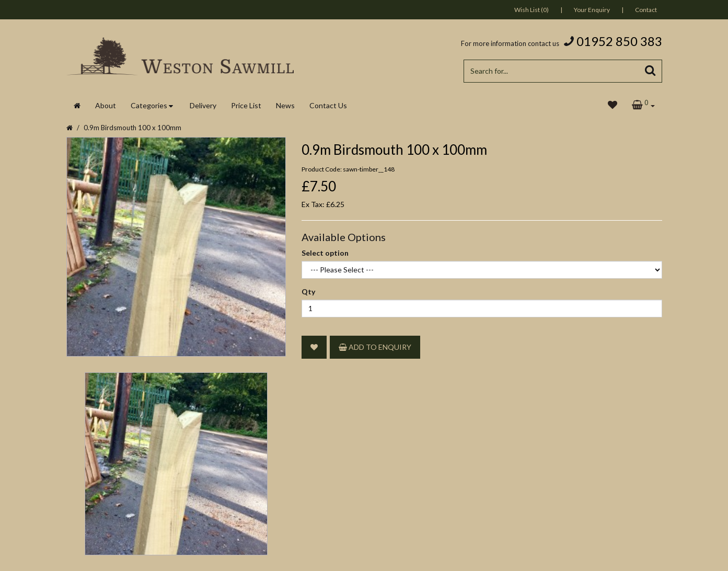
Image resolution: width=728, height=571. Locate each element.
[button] (643, 106)
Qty (308, 292)
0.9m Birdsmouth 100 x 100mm (132, 128)
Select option (325, 253)
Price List (246, 105)
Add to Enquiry (375, 347)
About (106, 105)
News (285, 105)
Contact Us (328, 105)
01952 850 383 (619, 41)
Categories (149, 105)
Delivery (203, 105)
